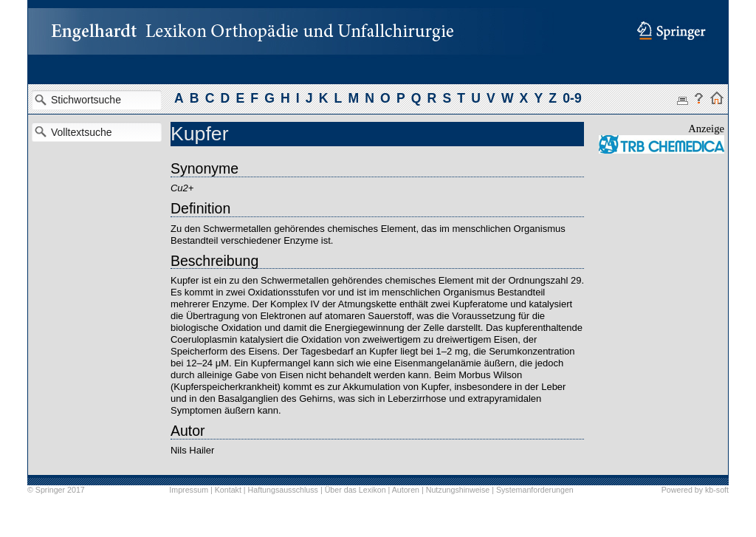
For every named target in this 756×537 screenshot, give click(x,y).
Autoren (406, 490)
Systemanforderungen (535, 490)
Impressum (189, 490)
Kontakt (228, 490)
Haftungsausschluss (283, 490)
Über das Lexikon (355, 490)
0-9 (572, 98)
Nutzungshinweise (458, 490)
